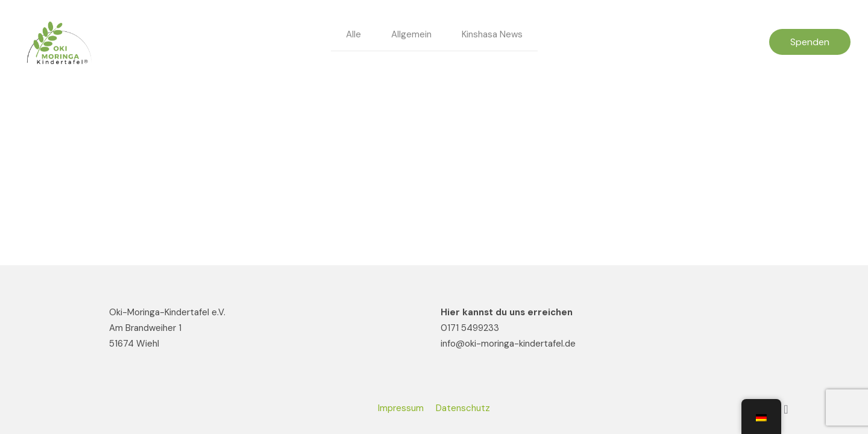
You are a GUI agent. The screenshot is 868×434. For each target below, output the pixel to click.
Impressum (401, 408)
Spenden (810, 42)
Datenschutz (463, 408)
